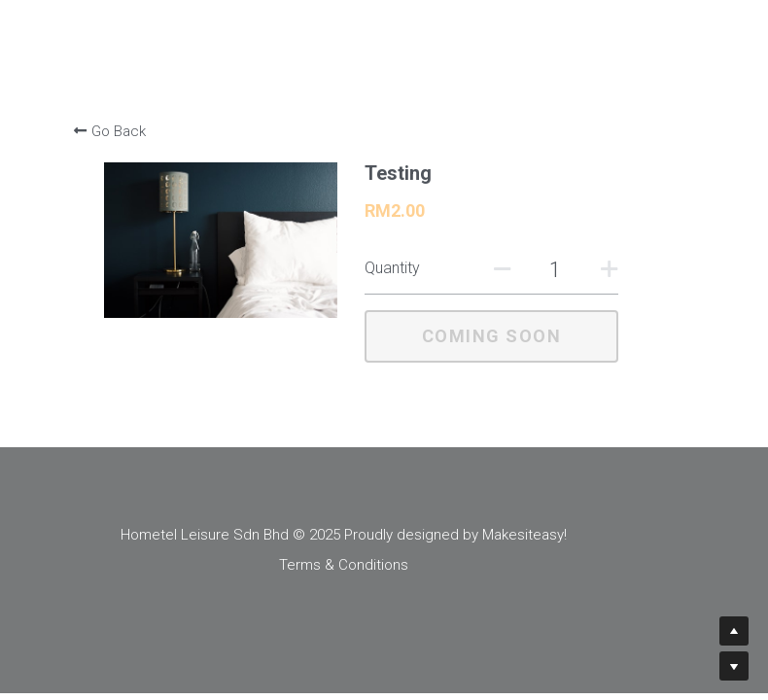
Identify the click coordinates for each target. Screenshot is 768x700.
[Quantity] (551, 270)
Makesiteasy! (565, 535)
